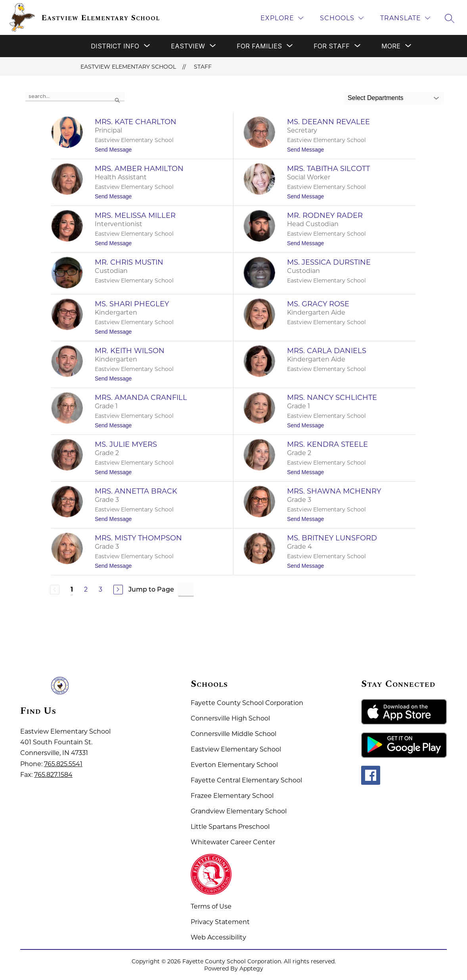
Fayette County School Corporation (247, 703)
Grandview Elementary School (239, 811)
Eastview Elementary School (128, 67)
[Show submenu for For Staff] (332, 46)
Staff (203, 67)
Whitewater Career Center (233, 842)
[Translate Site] (405, 18)
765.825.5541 (63, 764)
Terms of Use (211, 906)
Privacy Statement (220, 922)
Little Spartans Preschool (230, 827)
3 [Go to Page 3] (100, 589)
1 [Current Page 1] (72, 589)
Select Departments (376, 98)
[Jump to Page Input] (186, 589)
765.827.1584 (53, 775)
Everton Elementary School (234, 765)
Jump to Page (151, 589)
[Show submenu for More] (391, 46)
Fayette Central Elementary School (246, 780)
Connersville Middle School (233, 734)
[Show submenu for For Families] (259, 46)
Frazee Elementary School (232, 796)
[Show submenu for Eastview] (188, 46)
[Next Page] (118, 590)
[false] (75, 96)
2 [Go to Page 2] (86, 589)
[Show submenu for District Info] (115, 46)
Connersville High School (230, 718)
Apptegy (251, 968)
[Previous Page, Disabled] (55, 590)
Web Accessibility (218, 937)
